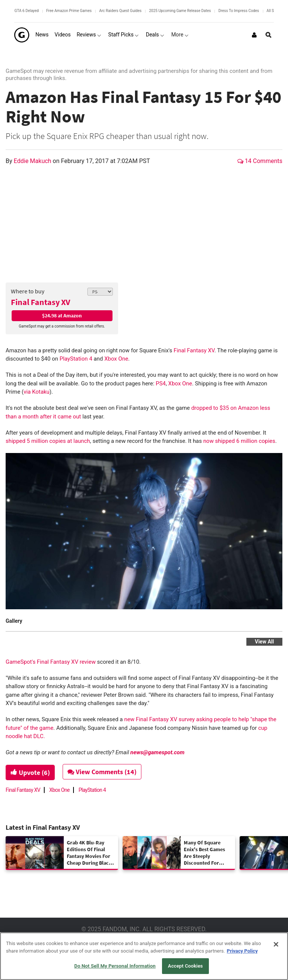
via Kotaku (37, 392)
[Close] (276, 944)
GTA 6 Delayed (26, 11)
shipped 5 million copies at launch (48, 441)
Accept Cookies (185, 966)
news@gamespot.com (157, 752)
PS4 (161, 384)
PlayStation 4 (76, 359)
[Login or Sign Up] (254, 35)
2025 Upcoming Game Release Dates (180, 11)
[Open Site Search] (268, 35)
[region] (144, 956)
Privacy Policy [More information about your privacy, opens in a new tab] (242, 951)
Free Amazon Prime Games (69, 11)
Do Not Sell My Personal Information (115, 966)
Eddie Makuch (33, 161)
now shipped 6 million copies (239, 441)
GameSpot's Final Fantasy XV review (51, 662)
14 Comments (260, 161)
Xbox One (116, 359)
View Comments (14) (102, 772)
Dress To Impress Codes (238, 11)
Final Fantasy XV (40, 302)
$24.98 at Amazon (62, 316)
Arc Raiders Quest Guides (120, 11)
